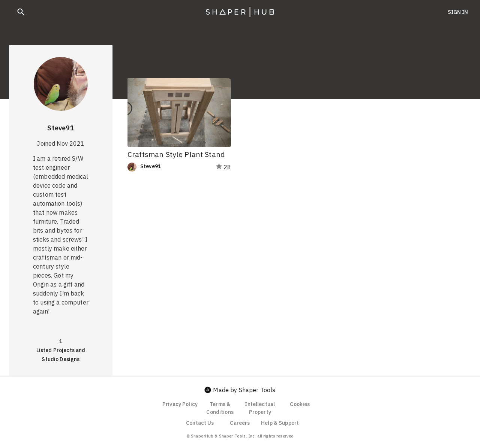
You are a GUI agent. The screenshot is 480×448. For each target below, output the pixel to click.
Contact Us (200, 423)
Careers (240, 423)
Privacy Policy (180, 404)
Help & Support (280, 423)
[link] (166, 167)
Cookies (300, 404)
